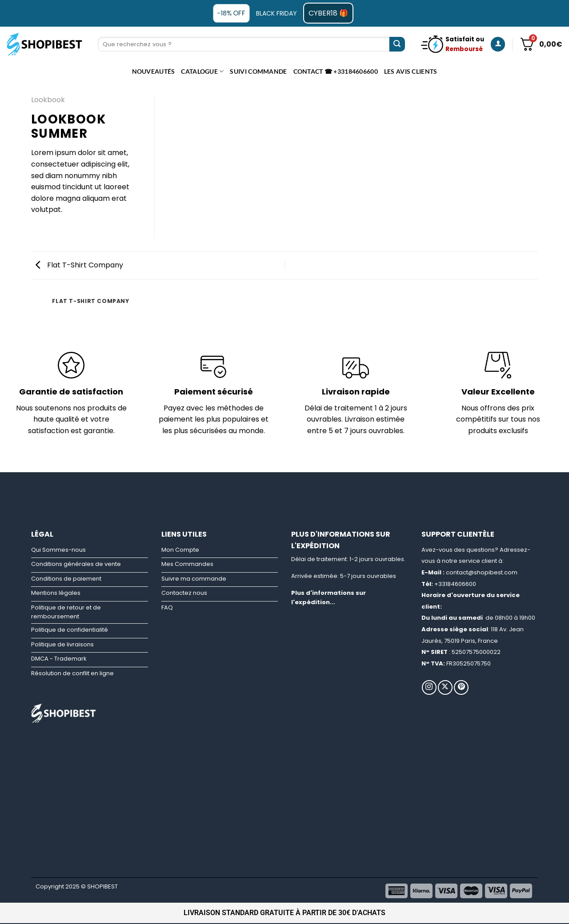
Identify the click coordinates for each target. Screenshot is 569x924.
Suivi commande (258, 71)
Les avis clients (411, 71)
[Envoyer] (397, 44)
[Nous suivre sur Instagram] (429, 687)
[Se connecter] (498, 44)
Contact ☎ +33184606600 (336, 71)
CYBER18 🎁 (328, 13)
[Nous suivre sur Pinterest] (461, 687)
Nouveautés (154, 71)
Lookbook (48, 100)
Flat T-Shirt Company (79, 265)
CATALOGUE (202, 71)
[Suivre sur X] (445, 687)
